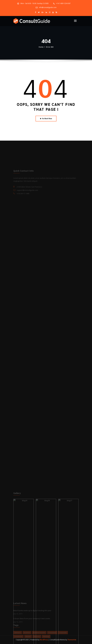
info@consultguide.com (48, 7)
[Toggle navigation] (75, 21)
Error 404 (50, 49)
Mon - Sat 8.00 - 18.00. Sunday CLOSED (35, 3)
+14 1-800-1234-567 (63, 3)
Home (41, 49)
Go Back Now (46, 119)
